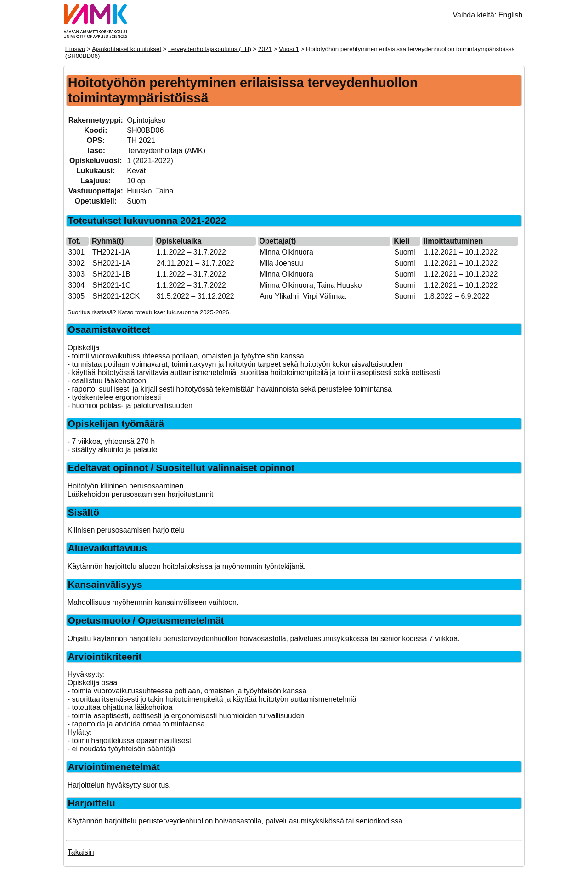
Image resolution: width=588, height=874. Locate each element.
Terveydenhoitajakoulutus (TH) (210, 49)
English (510, 15)
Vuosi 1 (289, 49)
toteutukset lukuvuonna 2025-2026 (182, 312)
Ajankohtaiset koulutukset (127, 49)
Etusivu (75, 49)
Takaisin (81, 852)
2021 (265, 49)
